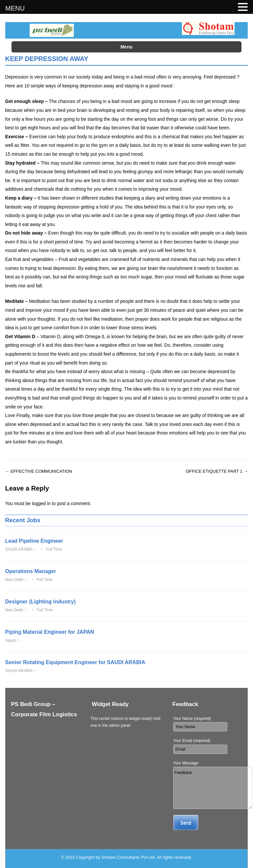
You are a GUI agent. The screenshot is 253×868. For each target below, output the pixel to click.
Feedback (213, 788)
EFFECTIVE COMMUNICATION (39, 471)
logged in (41, 503)
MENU (15, 8)
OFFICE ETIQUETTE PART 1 (217, 471)
